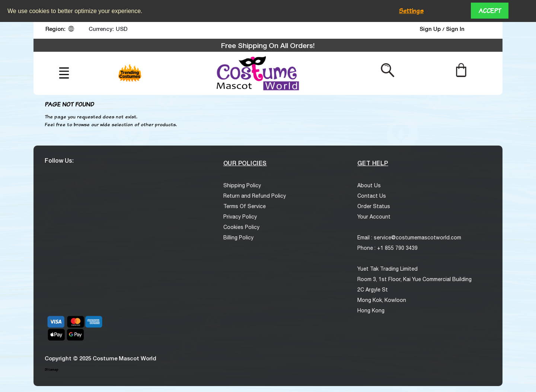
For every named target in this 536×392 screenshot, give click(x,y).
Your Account (374, 217)
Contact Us (372, 196)
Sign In (455, 29)
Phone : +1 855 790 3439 (387, 248)
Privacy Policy (240, 217)
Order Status (374, 206)
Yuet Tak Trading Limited (387, 269)
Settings (411, 11)
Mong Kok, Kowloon (382, 300)
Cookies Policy (241, 227)
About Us (369, 185)
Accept (490, 11)
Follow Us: (59, 160)
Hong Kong (371, 310)
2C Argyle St (373, 290)
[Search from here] (388, 70)
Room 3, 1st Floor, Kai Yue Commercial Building (414, 279)
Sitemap (51, 369)
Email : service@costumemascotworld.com (409, 238)
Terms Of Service (245, 206)
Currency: (101, 29)
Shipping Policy (242, 185)
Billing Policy (238, 238)
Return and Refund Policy (255, 196)
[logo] (257, 74)
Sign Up (431, 29)
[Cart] (461, 70)
